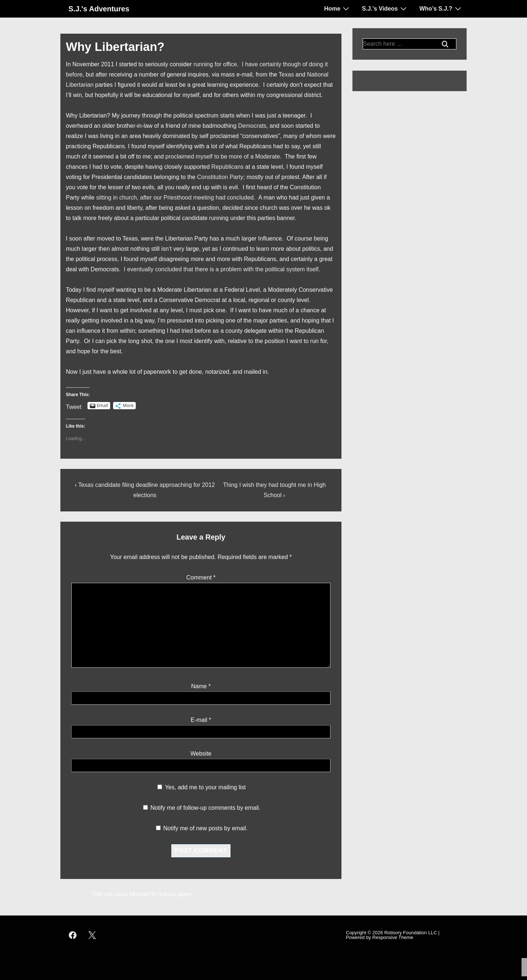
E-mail (199, 720)
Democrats (252, 126)
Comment (201, 577)
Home (338, 8)
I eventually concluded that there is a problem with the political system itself (221, 269)
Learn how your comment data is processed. (253, 894)
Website (201, 754)
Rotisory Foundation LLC (411, 933)
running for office (215, 64)
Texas (287, 74)
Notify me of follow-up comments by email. (205, 808)
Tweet (74, 406)
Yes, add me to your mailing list (201, 787)
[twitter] (92, 935)
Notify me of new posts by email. (205, 828)
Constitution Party (220, 177)
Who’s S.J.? (441, 8)
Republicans (229, 167)
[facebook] (73, 935)
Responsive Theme (393, 937)
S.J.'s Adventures (99, 9)
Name (199, 686)
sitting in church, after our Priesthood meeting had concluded (175, 198)
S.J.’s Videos (385, 8)
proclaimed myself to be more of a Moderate (223, 156)
